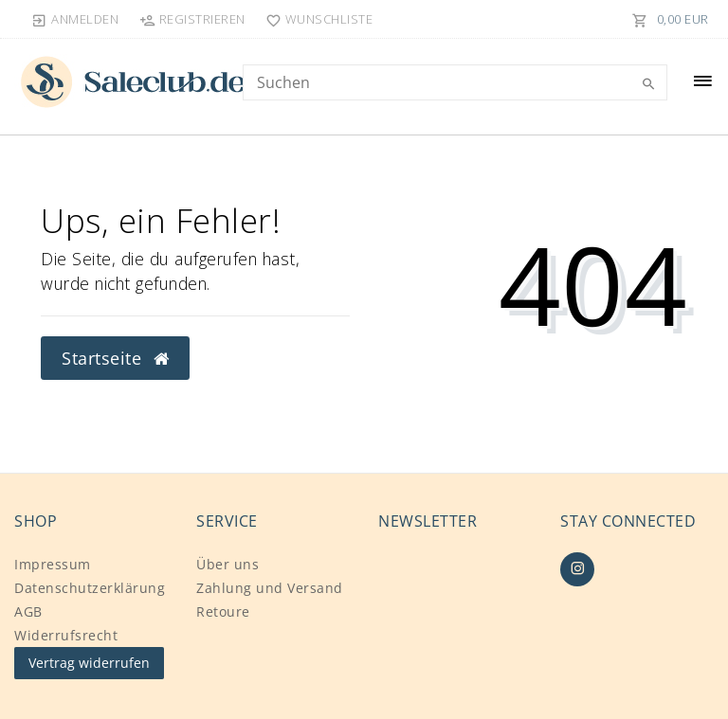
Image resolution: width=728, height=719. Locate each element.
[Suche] (648, 84)
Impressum (53, 564)
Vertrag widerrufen (89, 663)
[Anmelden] (75, 19)
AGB (28, 611)
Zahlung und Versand (270, 588)
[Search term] (455, 82)
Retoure (223, 611)
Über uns (227, 564)
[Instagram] (577, 569)
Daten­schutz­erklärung (90, 588)
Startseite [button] (115, 358)
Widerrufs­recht (66, 635)
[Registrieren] (192, 19)
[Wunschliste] (316, 19)
